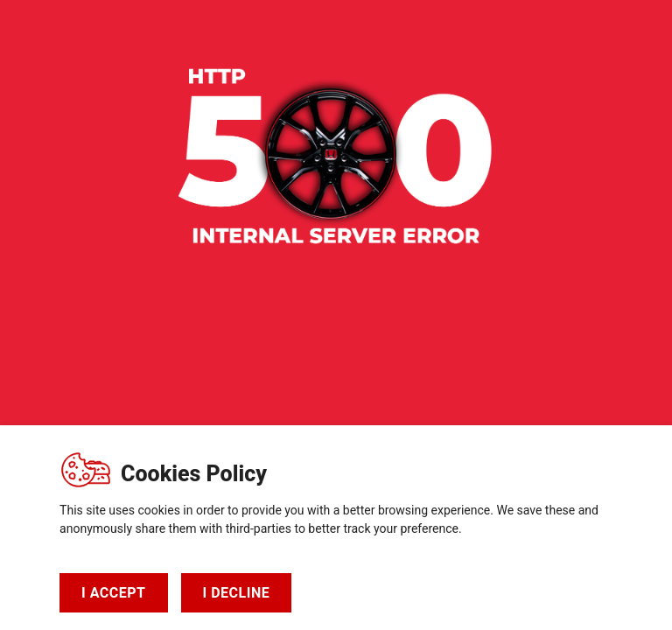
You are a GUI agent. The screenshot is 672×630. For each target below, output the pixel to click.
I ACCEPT (113, 593)
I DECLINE (237, 593)
